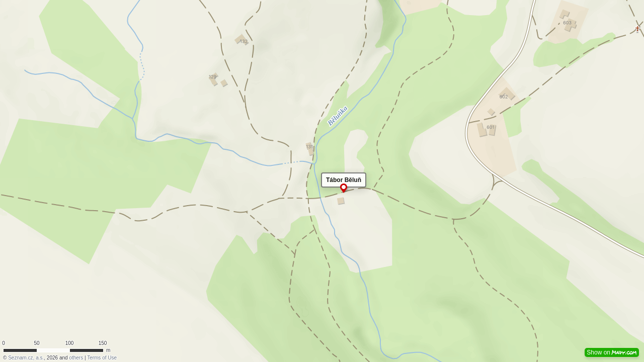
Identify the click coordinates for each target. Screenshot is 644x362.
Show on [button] (612, 352)
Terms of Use (102, 358)
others (76, 358)
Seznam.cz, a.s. (26, 358)
